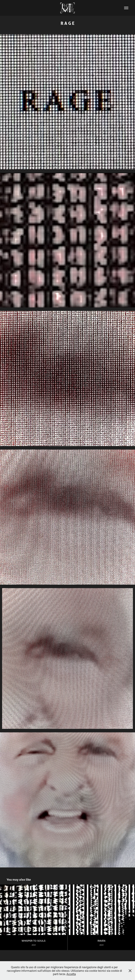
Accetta (71, 974)
